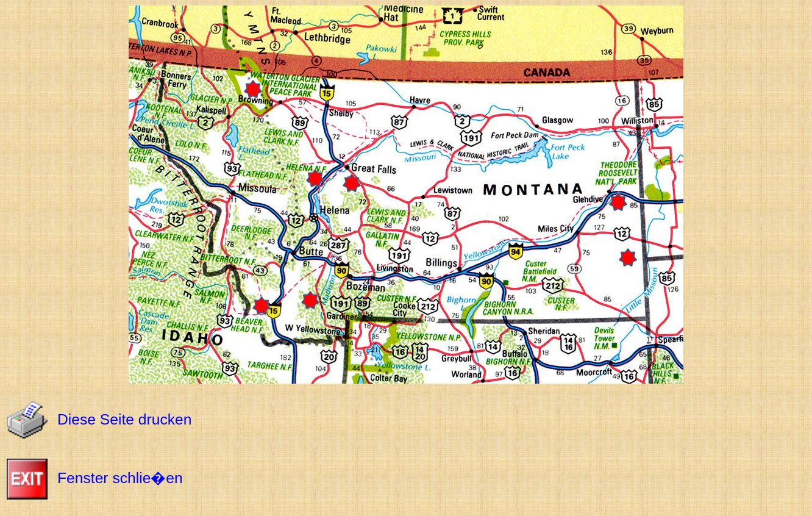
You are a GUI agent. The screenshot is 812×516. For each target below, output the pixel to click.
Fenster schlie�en (120, 478)
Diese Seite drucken (124, 419)
